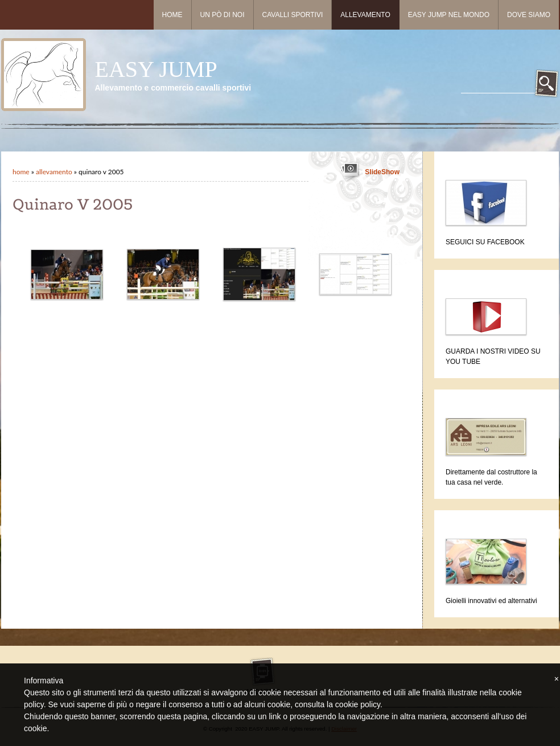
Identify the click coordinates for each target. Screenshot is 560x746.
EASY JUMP (156, 69)
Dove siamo (529, 15)
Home (172, 15)
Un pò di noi (223, 15)
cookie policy (358, 704)
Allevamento (365, 15)
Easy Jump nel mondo (449, 15)
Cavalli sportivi (293, 15)
